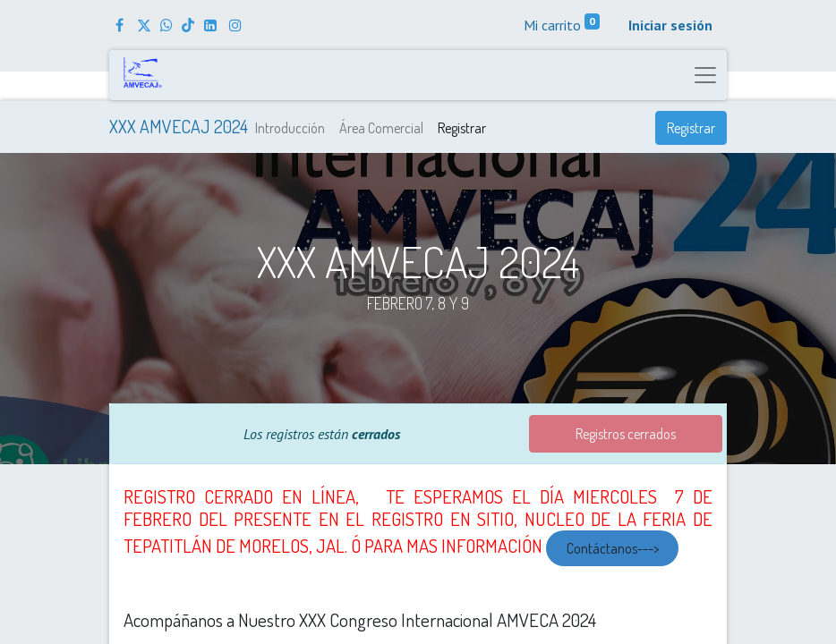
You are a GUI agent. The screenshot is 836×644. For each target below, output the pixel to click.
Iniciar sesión (670, 25)
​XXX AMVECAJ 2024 (179, 126)
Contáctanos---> (613, 548)
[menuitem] (290, 128)
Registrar (691, 128)
